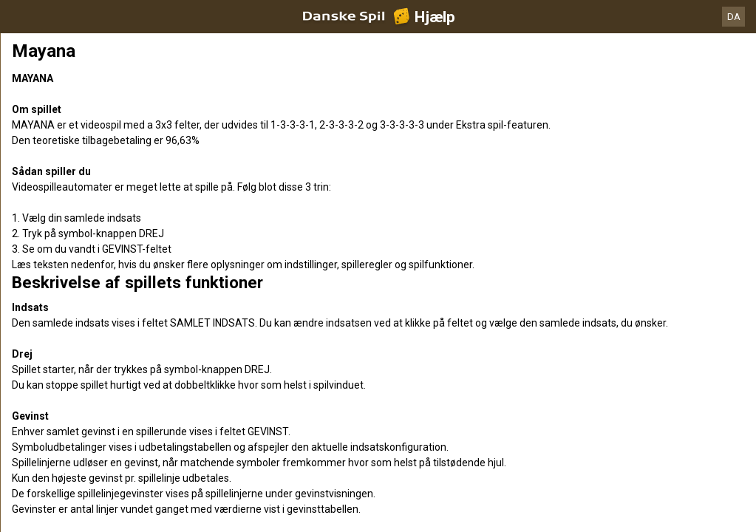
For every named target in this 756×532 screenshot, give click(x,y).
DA (734, 17)
